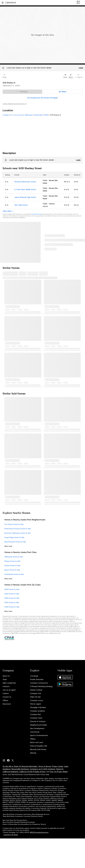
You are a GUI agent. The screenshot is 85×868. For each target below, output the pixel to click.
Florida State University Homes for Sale (18, 529)
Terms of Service (45, 766)
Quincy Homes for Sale (12, 570)
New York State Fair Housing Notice (15, 820)
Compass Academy (38, 711)
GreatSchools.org (36, 214)
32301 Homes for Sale (12, 603)
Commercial (35, 732)
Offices (5, 700)
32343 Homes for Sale (12, 607)
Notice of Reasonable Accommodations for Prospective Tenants (24, 824)
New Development (37, 728)
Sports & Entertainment (39, 735)
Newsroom (7, 704)
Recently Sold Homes (38, 749)
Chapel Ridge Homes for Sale (14, 537)
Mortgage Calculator (38, 707)
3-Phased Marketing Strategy (41, 686)
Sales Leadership (9, 683)
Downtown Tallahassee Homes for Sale (17, 533)
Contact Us (7, 697)
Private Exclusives (37, 679)
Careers (6, 693)
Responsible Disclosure (20, 769)
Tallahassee (29, 115)
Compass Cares (36, 718)
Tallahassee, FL (8, 86)
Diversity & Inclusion (38, 721)
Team (5, 679)
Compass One (36, 693)
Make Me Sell (35, 697)
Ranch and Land (36, 742)
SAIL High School (21, 205)
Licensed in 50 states (11, 835)
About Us (6, 676)
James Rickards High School (25, 197)
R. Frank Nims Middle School (25, 189)
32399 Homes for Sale (12, 589)
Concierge (34, 676)
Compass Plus (35, 714)
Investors (6, 686)
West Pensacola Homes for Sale (15, 542)
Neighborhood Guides (39, 725)
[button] (3, 3)
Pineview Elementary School (25, 182)
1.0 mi (76, 182)
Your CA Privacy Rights (59, 772)
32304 (17, 86)
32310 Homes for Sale (12, 594)
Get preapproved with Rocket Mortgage (42, 98)
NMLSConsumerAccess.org (39, 832)
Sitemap (33, 753)
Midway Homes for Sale (12, 561)
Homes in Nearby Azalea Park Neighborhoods (25, 520)
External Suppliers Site (39, 746)
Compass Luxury (37, 700)
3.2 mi (76, 197)
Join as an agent (9, 690)
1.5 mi (76, 189)
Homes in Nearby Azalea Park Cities (21, 552)
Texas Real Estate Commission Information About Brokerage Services (26, 814)
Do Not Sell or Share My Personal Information (20, 766)
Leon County (18, 115)
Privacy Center (58, 766)
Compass (6, 115)
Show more (8, 546)
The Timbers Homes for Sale (14, 524)
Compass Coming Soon (39, 683)
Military (33, 739)
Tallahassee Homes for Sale (14, 557)
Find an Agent (36, 704)
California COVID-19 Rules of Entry (32, 772)
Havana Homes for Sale (12, 566)
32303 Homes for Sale (12, 598)
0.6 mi (76, 205)
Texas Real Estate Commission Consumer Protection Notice (23, 816)
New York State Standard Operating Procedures (19, 822)
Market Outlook (36, 690)
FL (11, 115)
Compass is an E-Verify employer (42, 769)
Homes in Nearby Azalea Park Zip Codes (23, 585)
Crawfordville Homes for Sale (14, 574)
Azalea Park (38, 115)
